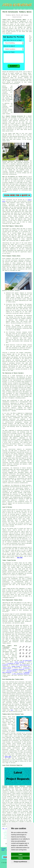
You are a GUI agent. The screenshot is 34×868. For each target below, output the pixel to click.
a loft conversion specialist (21, 674)
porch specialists (16, 212)
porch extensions (10, 698)
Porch (4, 200)
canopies (29, 259)
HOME (14, 9)
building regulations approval (18, 165)
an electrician (27, 660)
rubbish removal (7, 668)
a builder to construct (20, 801)
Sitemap (4, 849)
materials (5, 95)
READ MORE (20, 558)
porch (30, 177)
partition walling (12, 671)
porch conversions (27, 738)
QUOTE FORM (8, 757)
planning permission (19, 121)
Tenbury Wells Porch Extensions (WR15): (15, 20)
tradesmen (5, 658)
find (7, 682)
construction (6, 377)
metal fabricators (25, 665)
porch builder (22, 138)
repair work (14, 245)
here (12, 710)
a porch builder (8, 659)
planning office (7, 135)
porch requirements (17, 754)
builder (17, 73)
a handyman (27, 672)
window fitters (16, 666)
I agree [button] (20, 854)
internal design (7, 109)
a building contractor (18, 669)
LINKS (17, 9)
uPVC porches (17, 739)
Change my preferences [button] (20, 862)
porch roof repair (13, 232)
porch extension (13, 712)
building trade (25, 432)
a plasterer (26, 668)
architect (22, 79)
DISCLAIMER (30, 9)
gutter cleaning (19, 662)
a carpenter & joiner (13, 663)
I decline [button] (20, 858)
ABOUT (21, 9)
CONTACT (25, 9)
